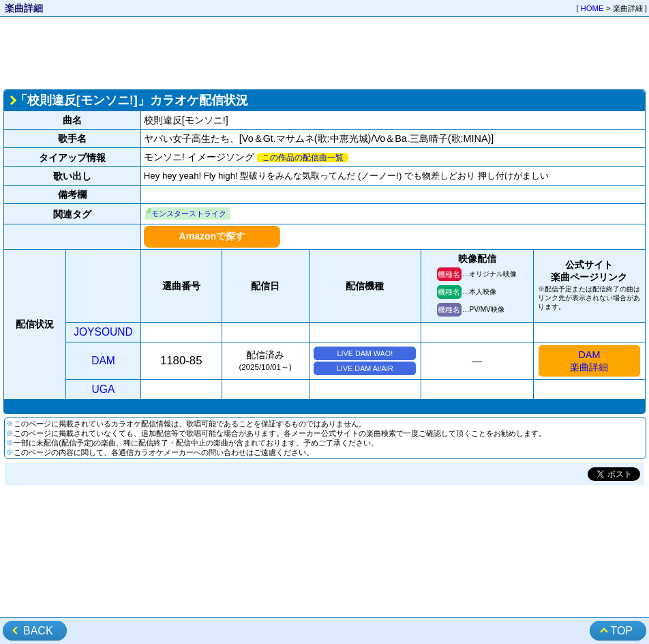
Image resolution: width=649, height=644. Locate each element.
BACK (38, 631)
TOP (621, 631)
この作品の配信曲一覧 (303, 158)
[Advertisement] (324, 52)
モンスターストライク (189, 214)
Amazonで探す (212, 236)
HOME (592, 8)
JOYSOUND (103, 332)
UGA (104, 389)
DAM (103, 361)
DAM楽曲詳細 (589, 361)
